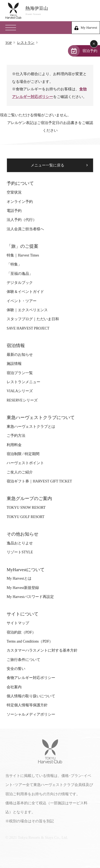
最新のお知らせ (20, 355)
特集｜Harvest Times (23, 255)
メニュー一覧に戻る (47, 165)
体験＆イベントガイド (25, 292)
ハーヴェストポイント (25, 463)
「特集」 (14, 264)
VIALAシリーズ (20, 391)
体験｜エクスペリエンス (27, 310)
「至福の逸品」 (20, 274)
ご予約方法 (16, 436)
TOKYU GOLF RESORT (26, 517)
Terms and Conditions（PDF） (30, 641)
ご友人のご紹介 (20, 472)
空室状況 (14, 192)
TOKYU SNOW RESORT (26, 508)
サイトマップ (18, 623)
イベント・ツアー (22, 301)
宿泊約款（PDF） (21, 632)
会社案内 (14, 687)
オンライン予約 (20, 202)
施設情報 (14, 364)
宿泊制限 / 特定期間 (23, 454)
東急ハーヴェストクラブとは (31, 427)
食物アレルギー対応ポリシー (31, 678)
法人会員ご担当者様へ (25, 229)
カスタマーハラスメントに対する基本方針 (42, 650)
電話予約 (14, 211)
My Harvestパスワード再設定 (30, 597)
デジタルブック (20, 283)
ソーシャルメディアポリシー (31, 714)
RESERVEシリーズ (22, 400)
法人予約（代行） (22, 220)
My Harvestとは (19, 578)
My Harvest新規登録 (23, 588)
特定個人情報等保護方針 (27, 705)
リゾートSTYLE (20, 552)
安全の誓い (16, 669)
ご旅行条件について (23, 660)
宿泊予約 (90, 51)
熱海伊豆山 (60, 11)
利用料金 (14, 445)
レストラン (26, 43)
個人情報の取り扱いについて (31, 696)
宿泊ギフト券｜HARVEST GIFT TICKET (39, 481)
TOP (9, 43)
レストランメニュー (23, 382)
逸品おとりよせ (20, 543)
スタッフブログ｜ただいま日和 (33, 319)
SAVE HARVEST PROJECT (28, 328)
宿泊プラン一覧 (20, 373)
